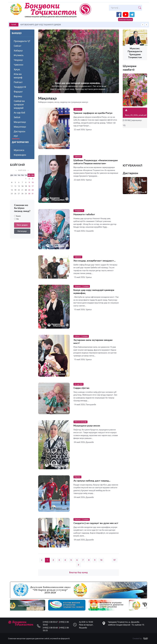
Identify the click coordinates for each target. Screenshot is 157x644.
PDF (16, 136)
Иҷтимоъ (19, 55)
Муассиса (19, 150)
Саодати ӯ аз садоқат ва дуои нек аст (96, 523)
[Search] (123, 8)
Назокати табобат (84, 214)
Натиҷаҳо (22, 231)
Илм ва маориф (18, 76)
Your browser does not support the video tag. (135, 144)
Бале (19, 216)
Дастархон (20, 131)
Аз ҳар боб (19, 113)
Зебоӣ (17, 117)
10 (101, 560)
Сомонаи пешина (125, 20)
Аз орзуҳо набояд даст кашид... (92, 481)
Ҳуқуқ (17, 69)
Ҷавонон (19, 65)
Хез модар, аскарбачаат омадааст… (94, 261)
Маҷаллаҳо (20, 122)
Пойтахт (18, 82)
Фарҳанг (18, 92)
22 (26, 190)
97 (115, 560)
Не (18, 219)
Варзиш (18, 96)
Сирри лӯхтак (81, 388)
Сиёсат (18, 46)
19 (15, 190)
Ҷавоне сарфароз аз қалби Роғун (93, 113)
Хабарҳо (18, 51)
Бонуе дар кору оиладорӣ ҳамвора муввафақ (94, 292)
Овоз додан (22, 225)
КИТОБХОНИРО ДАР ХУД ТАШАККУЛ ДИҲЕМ (41, 25)
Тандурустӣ (20, 87)
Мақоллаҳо (20, 127)
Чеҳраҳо (18, 60)
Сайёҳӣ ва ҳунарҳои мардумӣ (19, 104)
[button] (43, 61)
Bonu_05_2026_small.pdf (136, 113)
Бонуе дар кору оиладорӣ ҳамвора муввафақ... (78, 83)
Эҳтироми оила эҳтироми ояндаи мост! (93, 342)
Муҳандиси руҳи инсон (87, 426)
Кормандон (20, 155)
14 (22, 186)
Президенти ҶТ (22, 41)
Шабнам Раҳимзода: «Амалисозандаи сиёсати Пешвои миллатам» (95, 162)
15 (26, 186)
